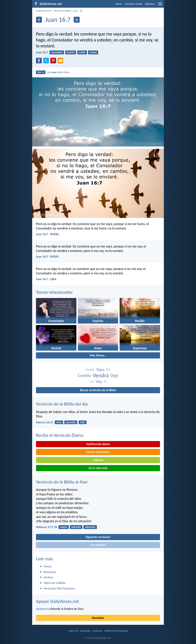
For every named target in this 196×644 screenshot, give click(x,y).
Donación (98, 618)
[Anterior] (39, 20)
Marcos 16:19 (45, 422)
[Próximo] (77, 20)
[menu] (160, 5)
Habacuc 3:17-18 (47, 527)
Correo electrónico (98, 452)
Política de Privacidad (116, 631)
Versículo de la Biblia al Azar (62, 482)
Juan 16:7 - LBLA (46, 279)
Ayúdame (42, 609)
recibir (82, 52)
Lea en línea (58, 72)
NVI (41, 72)
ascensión (71, 422)
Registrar (150, 4)
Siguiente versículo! (98, 537)
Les (92, 381)
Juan (75, 11)
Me (108, 370)
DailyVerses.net (44, 11)
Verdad (90, 370)
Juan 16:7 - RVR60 (47, 234)
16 (81, 11)
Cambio (84, 375)
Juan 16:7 (42, 52)
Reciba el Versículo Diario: (60, 435)
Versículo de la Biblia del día (62, 404)
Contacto (98, 631)
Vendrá (101, 375)
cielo (82, 422)
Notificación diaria (98, 444)
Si (105, 381)
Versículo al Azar (134, 4)
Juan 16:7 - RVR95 (47, 257)
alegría (64, 527)
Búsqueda (50, 572)
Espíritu (71, 52)
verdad (93, 52)
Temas (119, 4)
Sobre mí (73, 631)
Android (98, 460)
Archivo (48, 577)
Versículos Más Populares (59, 588)
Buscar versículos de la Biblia (98, 390)
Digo (114, 375)
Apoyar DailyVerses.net (58, 601)
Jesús (59, 422)
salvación (76, 527)
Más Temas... (98, 355)
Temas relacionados (54, 292)
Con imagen (98, 545)
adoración (90, 527)
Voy (99, 381)
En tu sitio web (98, 468)
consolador (57, 52)
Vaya (100, 370)
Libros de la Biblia (62, 11)
